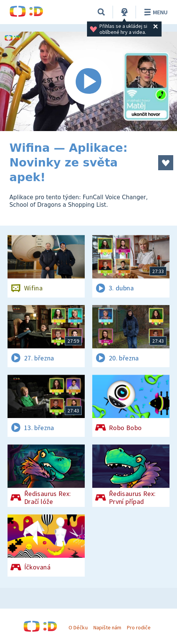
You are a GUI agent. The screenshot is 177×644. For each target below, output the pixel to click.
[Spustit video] (88, 81)
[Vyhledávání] (101, 12)
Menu (155, 12)
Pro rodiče (139, 627)
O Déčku (78, 627)
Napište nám (107, 627)
